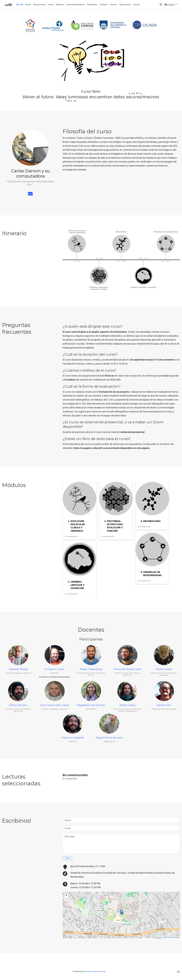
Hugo (104, 971)
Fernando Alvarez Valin (127, 669)
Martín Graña (127, 705)
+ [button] (66, 895)
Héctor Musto (164, 669)
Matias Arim (164, 705)
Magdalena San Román (91, 705)
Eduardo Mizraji (18, 669)
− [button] (66, 899)
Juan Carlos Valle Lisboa (55, 705)
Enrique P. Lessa (55, 669)
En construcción (75, 775)
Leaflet (164, 937)
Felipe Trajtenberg (91, 669)
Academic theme (92, 971)
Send (67, 858)
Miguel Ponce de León (109, 738)
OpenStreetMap (174, 937)
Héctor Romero (18, 705)
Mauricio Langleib (73, 738)
